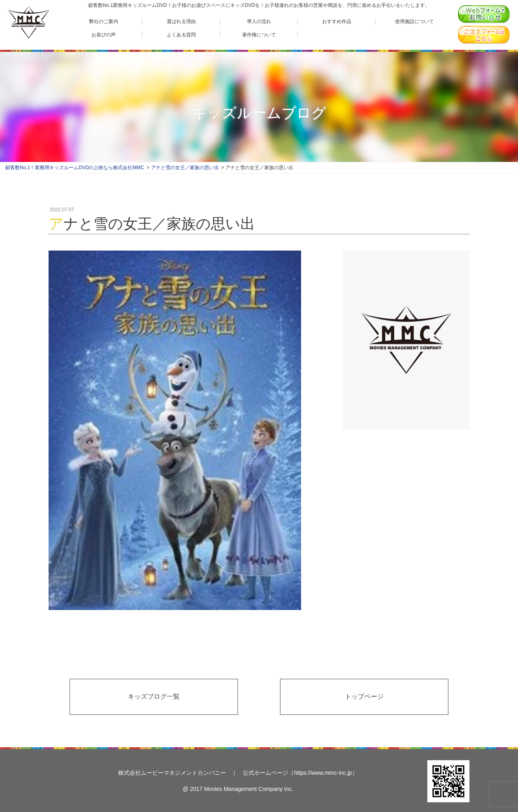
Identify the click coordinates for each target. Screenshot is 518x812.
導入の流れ (259, 21)
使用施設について (414, 21)
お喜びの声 (104, 35)
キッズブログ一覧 (154, 696)
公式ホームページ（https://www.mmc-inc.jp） (300, 773)
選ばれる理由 (181, 21)
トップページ (364, 696)
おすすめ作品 (337, 21)
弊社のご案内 (104, 21)
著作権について (259, 35)
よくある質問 (181, 35)
